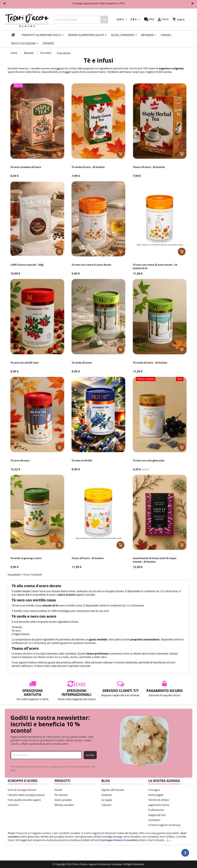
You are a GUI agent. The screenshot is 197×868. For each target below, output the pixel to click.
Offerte (48, 43)
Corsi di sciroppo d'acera (22, 790)
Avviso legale (156, 795)
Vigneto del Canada (113, 790)
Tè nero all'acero (20, 461)
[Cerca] (81, 19)
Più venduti (61, 795)
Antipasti (107, 795)
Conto (163, 19)
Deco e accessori (24, 43)
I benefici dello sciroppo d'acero (26, 795)
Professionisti (156, 810)
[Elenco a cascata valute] (122, 19)
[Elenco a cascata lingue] (136, 19)
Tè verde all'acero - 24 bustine (150, 363)
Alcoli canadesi (63, 800)
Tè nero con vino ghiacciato (149, 461)
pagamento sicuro (159, 805)
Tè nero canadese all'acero (26, 167)
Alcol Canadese (123, 35)
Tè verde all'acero (82, 363)
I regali (166, 35)
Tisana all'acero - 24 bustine (87, 558)
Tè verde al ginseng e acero (26, 558)
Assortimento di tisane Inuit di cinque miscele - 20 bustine (155, 560)
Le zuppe (107, 800)
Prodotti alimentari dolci (42, 35)
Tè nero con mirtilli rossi (24, 363)
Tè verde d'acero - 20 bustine (88, 167)
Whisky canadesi (64, 805)
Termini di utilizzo (159, 800)
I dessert (107, 805)
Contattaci (154, 820)
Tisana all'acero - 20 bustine (149, 167)
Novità (58, 790)
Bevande (147, 35)
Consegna (154, 790)
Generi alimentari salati (86, 35)
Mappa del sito (157, 815)
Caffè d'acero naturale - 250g (27, 265)
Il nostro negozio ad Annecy (164, 825)
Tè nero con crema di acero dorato (91, 265)
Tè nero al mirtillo (82, 461)
